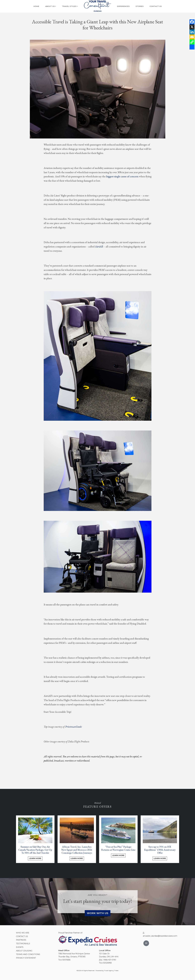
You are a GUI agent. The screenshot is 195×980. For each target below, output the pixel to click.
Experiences (123, 6)
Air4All (99, 246)
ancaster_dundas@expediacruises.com (160, 936)
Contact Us (156, 6)
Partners (21, 940)
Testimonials (23, 944)
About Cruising (24, 951)
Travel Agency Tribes (111, 971)
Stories (140, 6)
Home (36, 6)
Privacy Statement (26, 958)
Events (20, 947)
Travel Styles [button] (69, 6)
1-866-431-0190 (109, 960)
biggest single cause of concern (122, 176)
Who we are (23, 933)
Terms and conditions (28, 954)
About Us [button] (50, 6)
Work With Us (98, 913)
